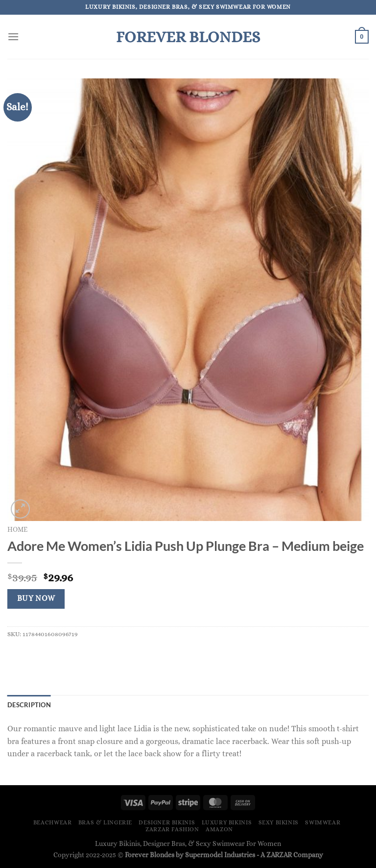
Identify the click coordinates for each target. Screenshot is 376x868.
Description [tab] (29, 705)
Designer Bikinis (167, 822)
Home (17, 530)
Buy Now (36, 598)
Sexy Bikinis (279, 822)
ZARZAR (279, 855)
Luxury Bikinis (227, 822)
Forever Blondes (188, 37)
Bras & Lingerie (105, 822)
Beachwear (53, 822)
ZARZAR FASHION (172, 829)
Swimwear (323, 822)
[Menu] (13, 37)
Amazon (219, 829)
